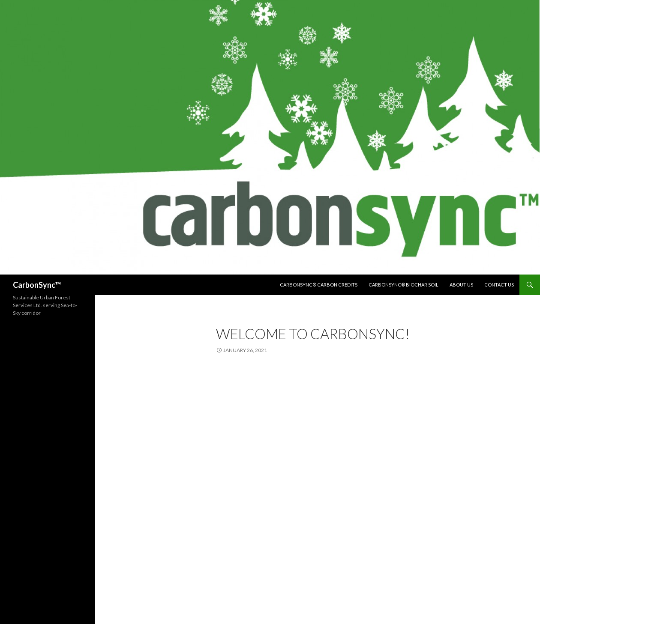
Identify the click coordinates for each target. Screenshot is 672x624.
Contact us (499, 285)
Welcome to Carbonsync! (313, 334)
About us (461, 285)
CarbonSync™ (37, 285)
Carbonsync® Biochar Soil (403, 285)
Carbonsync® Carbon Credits (319, 285)
